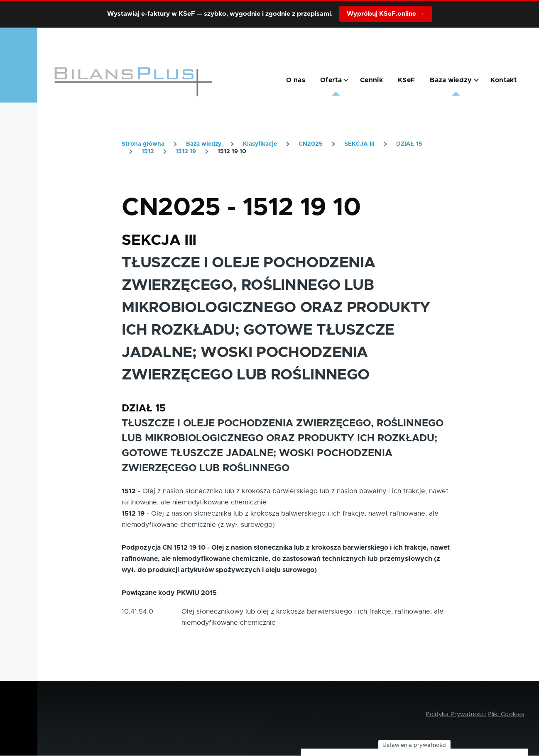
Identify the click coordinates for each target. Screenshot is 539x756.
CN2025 (311, 144)
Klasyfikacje (260, 144)
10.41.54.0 (137, 612)
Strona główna (143, 144)
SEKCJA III (359, 144)
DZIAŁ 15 (409, 144)
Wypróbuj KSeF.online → (385, 14)
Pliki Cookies (506, 714)
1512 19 (186, 152)
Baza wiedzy (204, 144)
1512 (148, 152)
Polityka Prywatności (456, 714)
